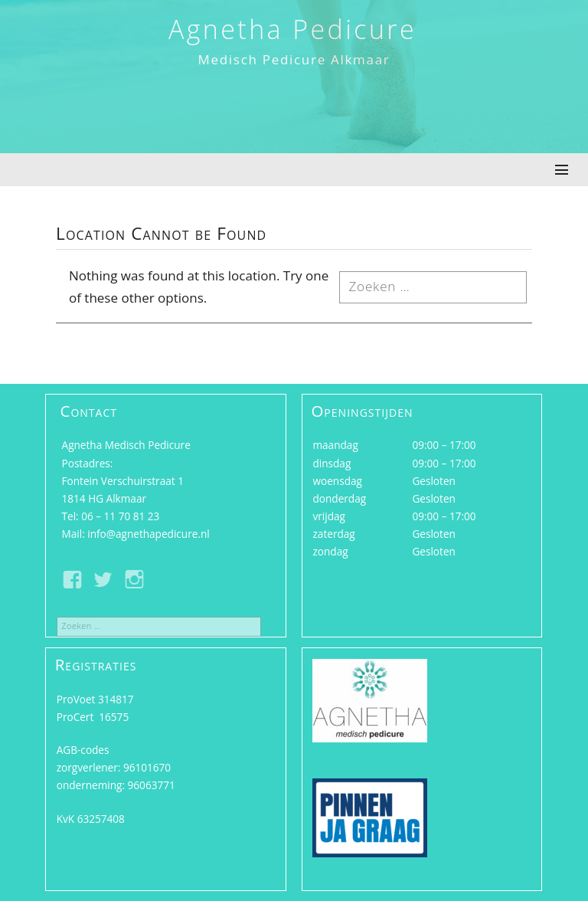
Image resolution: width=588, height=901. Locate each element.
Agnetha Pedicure (292, 29)
